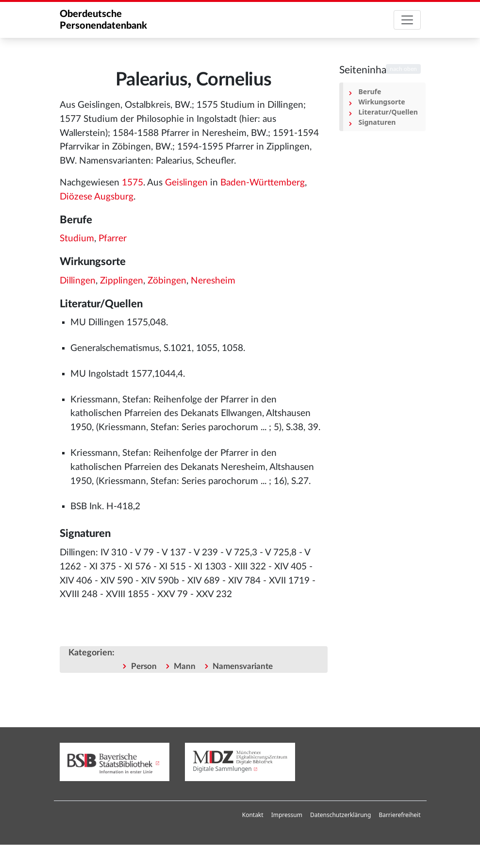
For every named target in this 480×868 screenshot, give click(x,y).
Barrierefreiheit (399, 815)
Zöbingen (167, 281)
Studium (77, 239)
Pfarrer (113, 239)
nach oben (403, 69)
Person (144, 666)
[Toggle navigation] (407, 20)
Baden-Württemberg (263, 183)
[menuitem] (253, 815)
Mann (185, 666)
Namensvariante (243, 666)
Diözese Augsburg (97, 197)
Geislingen (186, 183)
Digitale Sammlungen (222, 769)
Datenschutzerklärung (340, 815)
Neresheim (213, 281)
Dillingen (78, 281)
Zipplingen (122, 281)
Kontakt (253, 815)
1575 (132, 183)
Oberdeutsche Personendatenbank (103, 20)
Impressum (287, 815)
